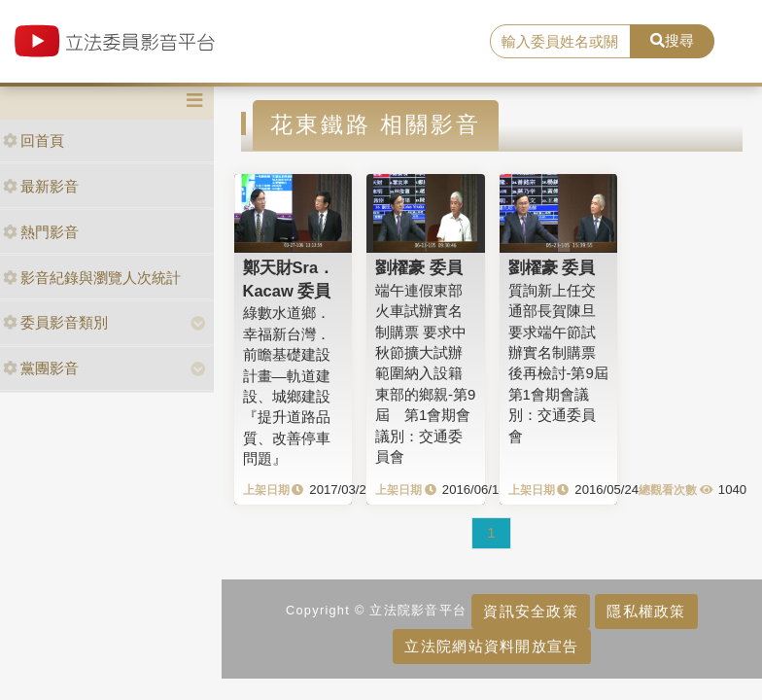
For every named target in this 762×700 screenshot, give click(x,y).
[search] (560, 42)
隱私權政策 (646, 611)
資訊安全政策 (531, 611)
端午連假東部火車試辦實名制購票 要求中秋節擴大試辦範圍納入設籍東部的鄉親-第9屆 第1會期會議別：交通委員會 (425, 373)
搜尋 (672, 40)
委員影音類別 (55, 322)
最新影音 (41, 186)
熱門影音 (41, 232)
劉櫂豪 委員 (419, 267)
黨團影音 (41, 368)
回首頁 (34, 140)
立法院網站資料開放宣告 (491, 646)
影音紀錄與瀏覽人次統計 (92, 278)
